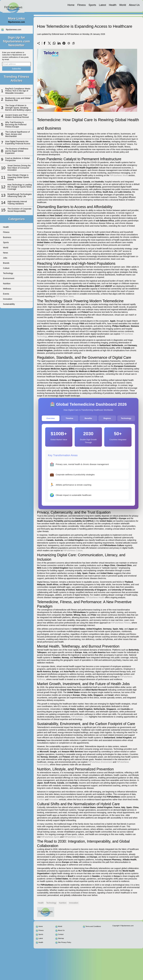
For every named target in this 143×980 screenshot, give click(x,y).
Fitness (82, 5)
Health (113, 5)
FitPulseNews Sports (50, 837)
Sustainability (9, 304)
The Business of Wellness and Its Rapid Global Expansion (17, 151)
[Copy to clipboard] (74, 43)
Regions (107, 418)
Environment (9, 278)
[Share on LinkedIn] (59, 43)
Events (6, 294)
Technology (8, 273)
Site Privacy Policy (64, 942)
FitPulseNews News (65, 296)
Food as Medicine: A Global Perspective (17, 159)
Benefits (88, 418)
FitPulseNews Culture (73, 551)
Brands (6, 263)
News (6, 253)
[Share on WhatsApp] (54, 43)
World (123, 5)
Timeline (69, 418)
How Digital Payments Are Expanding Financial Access (18, 142)
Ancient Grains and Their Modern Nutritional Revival (17, 116)
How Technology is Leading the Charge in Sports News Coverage (20, 187)
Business (7, 237)
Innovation (8, 299)
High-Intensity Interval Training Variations (17, 203)
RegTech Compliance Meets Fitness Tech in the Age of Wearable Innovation (18, 91)
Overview (51, 418)
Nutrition (7, 284)
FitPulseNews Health (95, 597)
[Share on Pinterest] (64, 43)
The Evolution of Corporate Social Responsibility (19, 210)
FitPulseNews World (119, 175)
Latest (103, 5)
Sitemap (61, 938)
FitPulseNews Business (55, 245)
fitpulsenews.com (14, 30)
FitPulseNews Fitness (121, 623)
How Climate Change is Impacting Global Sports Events (18, 177)
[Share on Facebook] (44, 43)
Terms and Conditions (93, 926)
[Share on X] (49, 43)
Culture (6, 268)
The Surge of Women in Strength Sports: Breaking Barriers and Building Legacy (18, 108)
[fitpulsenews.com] (13, 6)
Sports (92, 5)
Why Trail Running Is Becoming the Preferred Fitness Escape (16, 124)
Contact (61, 934)
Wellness (7, 289)
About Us (134, 5)
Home (71, 5)
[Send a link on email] (69, 43)
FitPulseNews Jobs (80, 717)
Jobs (5, 258)
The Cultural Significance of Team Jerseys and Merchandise (18, 134)
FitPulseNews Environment (100, 762)
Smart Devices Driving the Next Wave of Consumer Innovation (19, 168)
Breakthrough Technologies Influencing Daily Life (20, 195)
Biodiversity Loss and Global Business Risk (18, 99)
